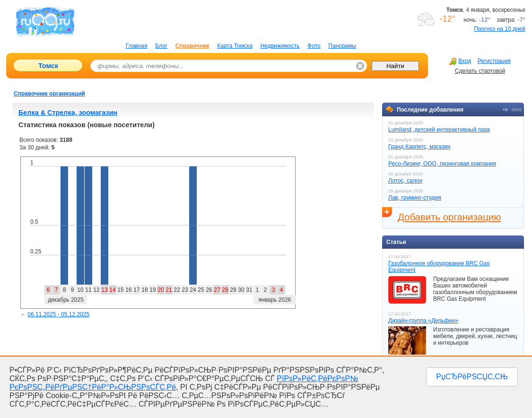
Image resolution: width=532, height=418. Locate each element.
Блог (161, 46)
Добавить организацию (449, 217)
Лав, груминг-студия (415, 198)
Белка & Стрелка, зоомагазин (68, 113)
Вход (460, 61)
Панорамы (342, 46)
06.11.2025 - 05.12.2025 (58, 314)
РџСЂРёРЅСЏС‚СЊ (472, 377)
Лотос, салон (405, 181)
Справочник (192, 46)
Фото (314, 46)
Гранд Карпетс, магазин (419, 147)
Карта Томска (235, 46)
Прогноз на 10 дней (500, 29)
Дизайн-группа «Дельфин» (423, 321)
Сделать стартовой (480, 71)
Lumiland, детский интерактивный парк (439, 130)
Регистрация (494, 61)
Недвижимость (280, 46)
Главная (137, 46)
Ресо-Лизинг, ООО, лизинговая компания (442, 164)
